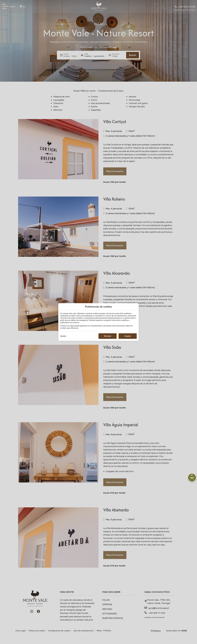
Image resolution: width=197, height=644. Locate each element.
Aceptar (128, 336)
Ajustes (63, 336)
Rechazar (108, 336)
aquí (72, 326)
